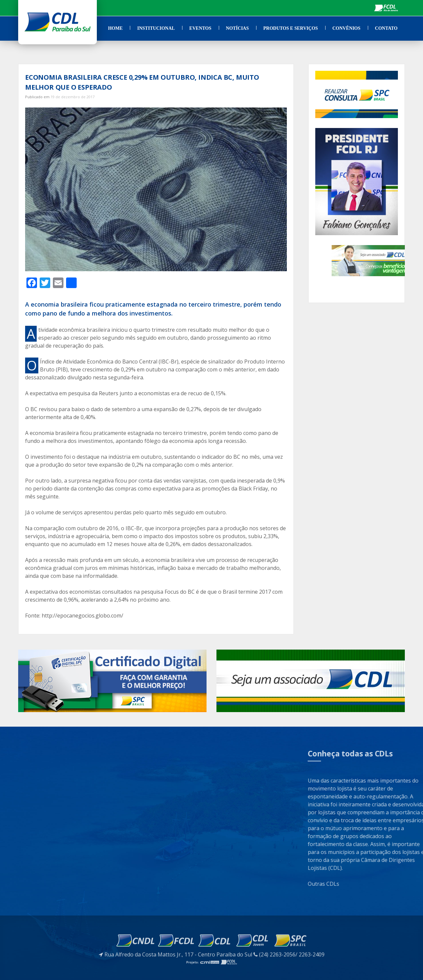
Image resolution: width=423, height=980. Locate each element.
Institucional (156, 28)
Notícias (237, 28)
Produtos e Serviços (291, 28)
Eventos (200, 28)
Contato (386, 28)
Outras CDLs (380, 884)
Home (115, 28)
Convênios (346, 28)
